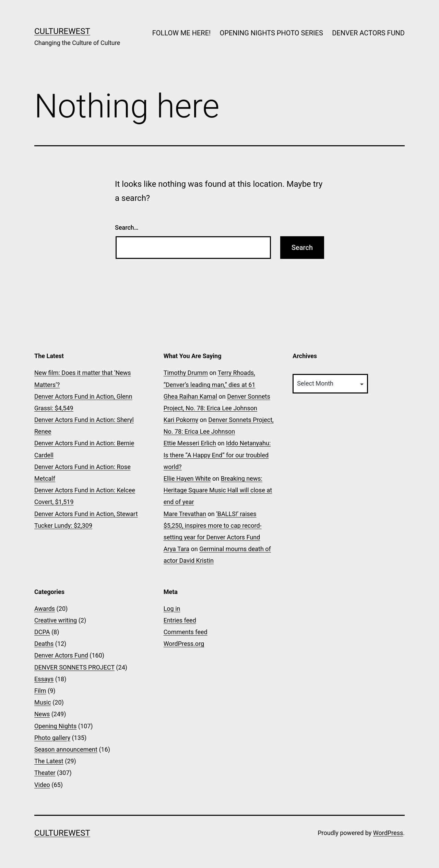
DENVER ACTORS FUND (368, 33)
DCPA (42, 632)
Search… (127, 227)
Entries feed (180, 620)
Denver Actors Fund (61, 655)
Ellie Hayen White (187, 478)
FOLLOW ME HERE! (181, 33)
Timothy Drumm (186, 373)
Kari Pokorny (181, 420)
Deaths (44, 644)
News (42, 714)
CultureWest (62, 31)
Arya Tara (176, 549)
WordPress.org (184, 644)
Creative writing (56, 620)
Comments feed (186, 632)
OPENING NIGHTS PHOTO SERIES (271, 33)
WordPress (388, 833)
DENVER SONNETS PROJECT (74, 667)
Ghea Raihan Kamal (190, 396)
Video (42, 785)
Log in (172, 609)
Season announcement (66, 749)
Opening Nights (55, 726)
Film (40, 691)
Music (43, 702)
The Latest (49, 761)
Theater (45, 773)
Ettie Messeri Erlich (190, 443)
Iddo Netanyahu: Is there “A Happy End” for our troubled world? (217, 455)
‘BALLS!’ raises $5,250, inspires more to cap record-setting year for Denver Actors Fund (213, 526)
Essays (44, 679)
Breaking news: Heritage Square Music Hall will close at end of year (218, 490)
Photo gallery (52, 738)
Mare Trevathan (185, 514)
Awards (45, 609)
